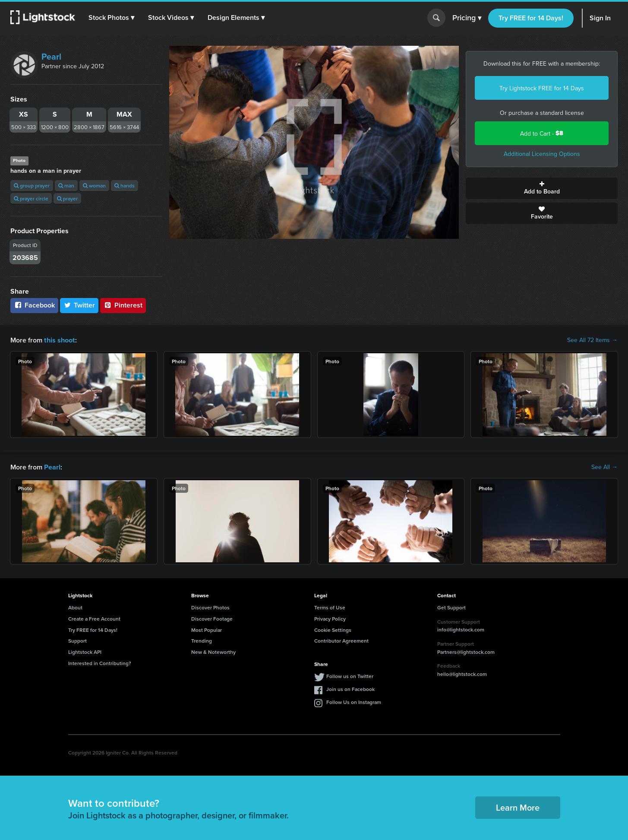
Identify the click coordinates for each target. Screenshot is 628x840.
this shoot (59, 340)
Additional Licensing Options (542, 154)
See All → (604, 466)
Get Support (451, 607)
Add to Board (542, 188)
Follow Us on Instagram (354, 701)
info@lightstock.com (461, 629)
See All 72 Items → (592, 340)
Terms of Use (330, 607)
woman (94, 185)
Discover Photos (210, 607)
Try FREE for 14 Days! (531, 18)
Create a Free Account (94, 618)
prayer (67, 198)
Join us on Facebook (350, 688)
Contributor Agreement (341, 640)
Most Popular (207, 629)
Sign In (600, 18)
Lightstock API (85, 651)
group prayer (32, 185)
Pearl (51, 56)
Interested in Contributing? (100, 662)
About (75, 607)
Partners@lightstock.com (466, 651)
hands (125, 185)
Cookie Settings (333, 629)
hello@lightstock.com (462, 673)
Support (77, 640)
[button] (112, 18)
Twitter (79, 305)
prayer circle (31, 198)
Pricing (467, 18)
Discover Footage (212, 618)
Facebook (34, 305)
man (66, 185)
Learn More (518, 807)
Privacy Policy (330, 618)
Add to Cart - (542, 133)
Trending (202, 640)
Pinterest (123, 305)
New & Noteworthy (213, 651)
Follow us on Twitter (350, 675)
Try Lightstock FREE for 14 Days (542, 88)
